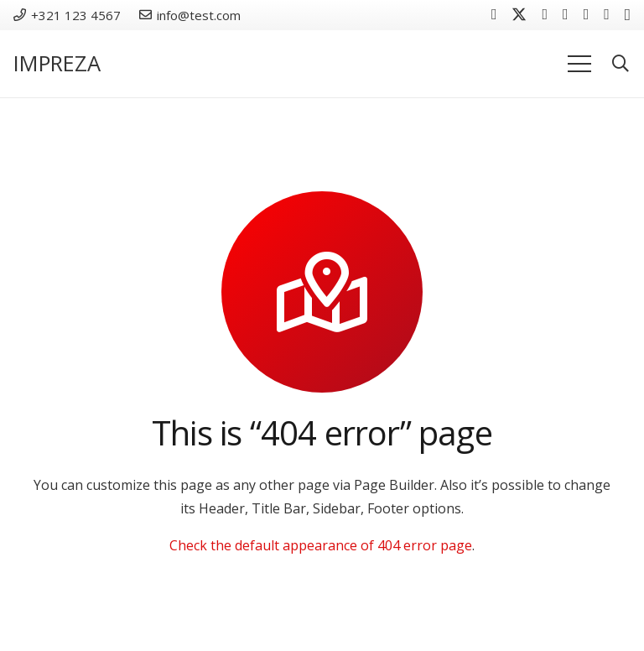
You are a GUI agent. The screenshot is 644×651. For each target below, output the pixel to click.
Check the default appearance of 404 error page (321, 545)
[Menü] (579, 64)
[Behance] (587, 14)
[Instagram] (628, 15)
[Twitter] (519, 15)
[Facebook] (494, 14)
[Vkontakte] (545, 14)
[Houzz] (607, 14)
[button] (621, 64)
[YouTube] (566, 14)
